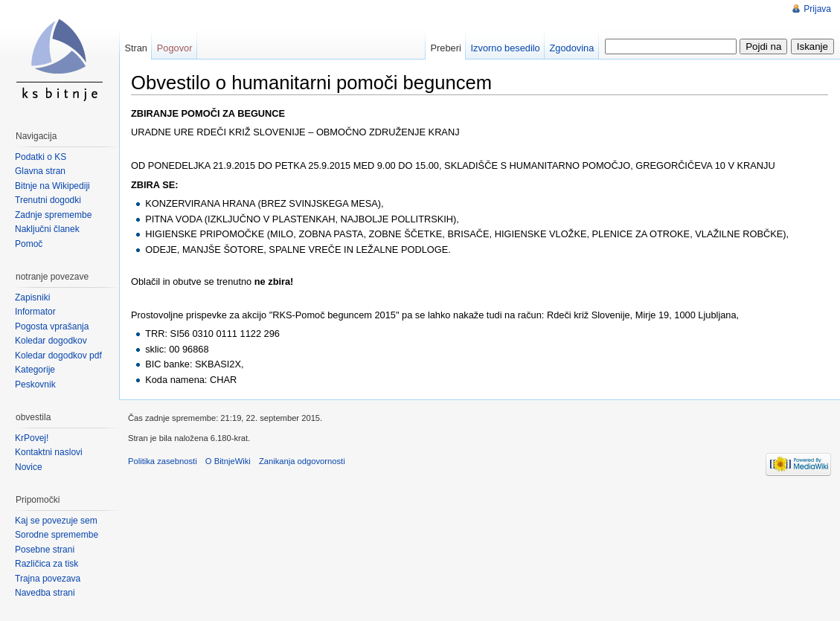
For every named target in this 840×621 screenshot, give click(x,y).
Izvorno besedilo (506, 48)
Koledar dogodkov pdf (58, 355)
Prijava (817, 9)
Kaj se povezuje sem (56, 521)
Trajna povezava (48, 579)
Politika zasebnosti (163, 461)
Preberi (446, 48)
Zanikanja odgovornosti (302, 461)
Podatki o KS (41, 157)
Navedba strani (45, 593)
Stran (136, 48)
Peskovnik (35, 384)
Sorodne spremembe (57, 535)
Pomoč (29, 244)
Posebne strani (45, 550)
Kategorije (35, 370)
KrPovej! (32, 438)
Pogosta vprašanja (52, 326)
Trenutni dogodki (48, 200)
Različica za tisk (47, 564)
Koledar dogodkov (51, 341)
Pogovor (175, 48)
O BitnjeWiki (228, 461)
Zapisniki (32, 297)
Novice (29, 467)
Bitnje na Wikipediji (52, 186)
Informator (35, 312)
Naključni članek (47, 229)
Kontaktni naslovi (49, 452)
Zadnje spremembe (53, 215)
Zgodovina (572, 48)
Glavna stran (40, 171)
